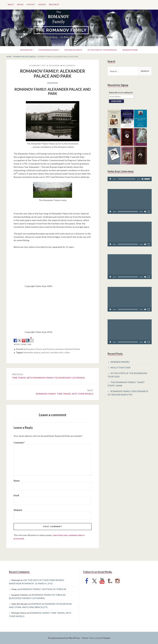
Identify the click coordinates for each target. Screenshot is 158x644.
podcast (45, 352)
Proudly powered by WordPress (64, 638)
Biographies (26, 50)
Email (16, 495)
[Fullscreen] (149, 212)
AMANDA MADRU (120, 362)
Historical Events (73, 50)
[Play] (110, 179)
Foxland (106, 638)
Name (17, 481)
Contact (31, 4)
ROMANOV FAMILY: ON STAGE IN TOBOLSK (43, 589)
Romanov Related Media (68, 349)
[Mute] (143, 179)
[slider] (127, 179)
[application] (130, 179)
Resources (54, 4)
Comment (19, 443)
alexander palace (32, 352)
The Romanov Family (61, 30)
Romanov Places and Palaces (40, 349)
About (11, 4)
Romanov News (130, 50)
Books (20, 4)
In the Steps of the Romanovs (102, 50)
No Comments (69, 66)
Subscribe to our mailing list (121, 93)
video (67, 352)
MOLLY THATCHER (120, 367)
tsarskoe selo (57, 352)
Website (18, 510)
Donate (42, 4)
